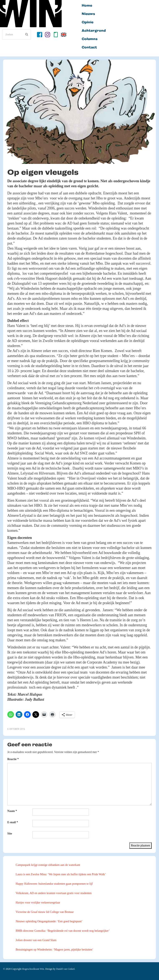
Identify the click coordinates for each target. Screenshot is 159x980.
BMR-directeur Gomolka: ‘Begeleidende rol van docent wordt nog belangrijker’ (63, 931)
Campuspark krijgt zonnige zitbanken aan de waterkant (48, 865)
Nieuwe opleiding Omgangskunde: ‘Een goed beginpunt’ (49, 921)
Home (87, 6)
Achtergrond (94, 31)
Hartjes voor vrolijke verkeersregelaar (38, 903)
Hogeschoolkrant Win (33, 969)
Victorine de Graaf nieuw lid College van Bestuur (45, 912)
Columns (90, 39)
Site (10, 834)
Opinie (88, 22)
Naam (12, 811)
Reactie (13, 759)
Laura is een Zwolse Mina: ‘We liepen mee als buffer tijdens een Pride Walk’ (61, 874)
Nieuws (88, 14)
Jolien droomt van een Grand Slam (36, 940)
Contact (89, 47)
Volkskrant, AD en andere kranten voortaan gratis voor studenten (54, 893)
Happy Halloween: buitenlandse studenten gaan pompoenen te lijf (54, 884)
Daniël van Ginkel (65, 969)
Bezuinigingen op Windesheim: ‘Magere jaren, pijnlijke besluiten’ (54, 950)
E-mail (13, 822)
